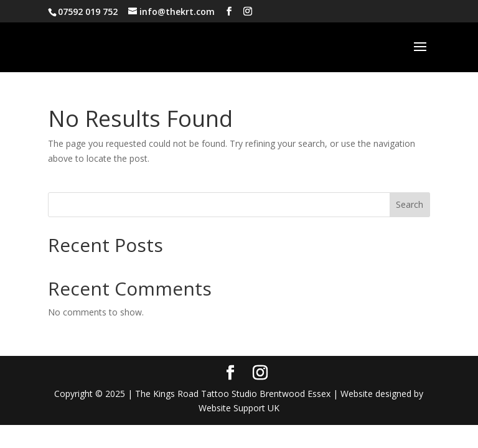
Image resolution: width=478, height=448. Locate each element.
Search (410, 204)
